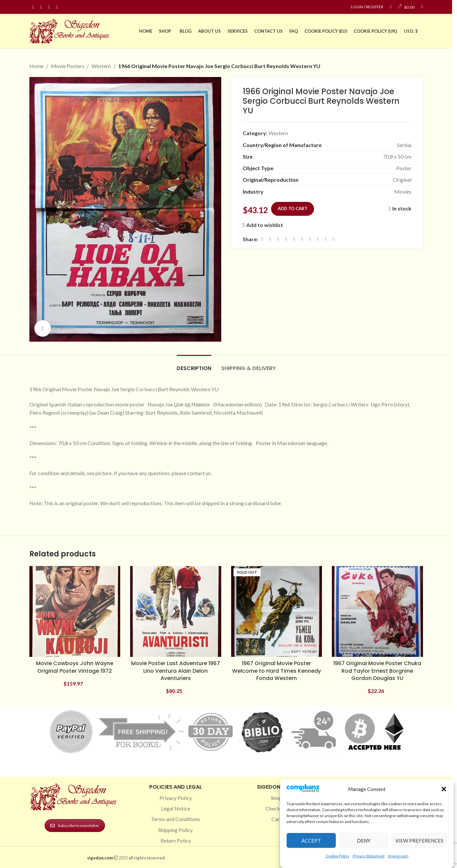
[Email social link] (278, 239)
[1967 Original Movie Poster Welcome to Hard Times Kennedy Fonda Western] (277, 612)
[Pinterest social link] (49, 7)
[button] (444, 789)
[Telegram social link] (326, 239)
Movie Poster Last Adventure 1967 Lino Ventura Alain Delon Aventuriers (176, 671)
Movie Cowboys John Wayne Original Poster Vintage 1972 (75, 667)
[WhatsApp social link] (310, 239)
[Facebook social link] (33, 7)
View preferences (419, 841)
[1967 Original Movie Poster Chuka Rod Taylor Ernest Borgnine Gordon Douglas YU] (377, 612)
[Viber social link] (334, 239)
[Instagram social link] (41, 7)
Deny (364, 841)
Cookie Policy (337, 856)
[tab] (194, 365)
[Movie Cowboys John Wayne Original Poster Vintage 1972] (75, 612)
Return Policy (176, 840)
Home (36, 66)
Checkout (277, 808)
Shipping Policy (176, 830)
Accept (311, 841)
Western (101, 66)
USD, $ (411, 31)
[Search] (422, 7)
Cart (277, 819)
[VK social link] (318, 239)
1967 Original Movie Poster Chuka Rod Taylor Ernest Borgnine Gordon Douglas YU (377, 671)
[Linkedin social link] (57, 7)
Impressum (398, 856)
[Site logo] (71, 30)
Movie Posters (68, 66)
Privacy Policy (176, 798)
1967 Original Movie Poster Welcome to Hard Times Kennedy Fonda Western (277, 671)
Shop (276, 798)
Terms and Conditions (176, 819)
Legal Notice (176, 808)
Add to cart (293, 208)
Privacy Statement (369, 856)
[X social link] (270, 239)
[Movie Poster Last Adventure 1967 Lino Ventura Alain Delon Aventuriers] (176, 612)
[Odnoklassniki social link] (302, 239)
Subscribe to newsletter (75, 826)
